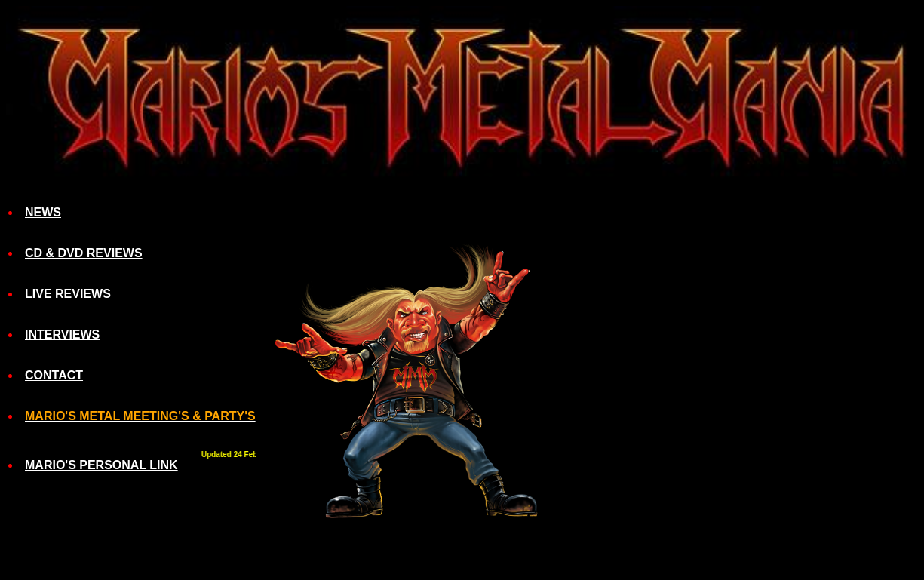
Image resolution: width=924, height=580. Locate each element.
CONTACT (54, 375)
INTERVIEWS (62, 334)
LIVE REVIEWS (68, 294)
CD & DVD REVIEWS (84, 253)
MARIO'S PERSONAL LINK (101, 465)
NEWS (43, 212)
